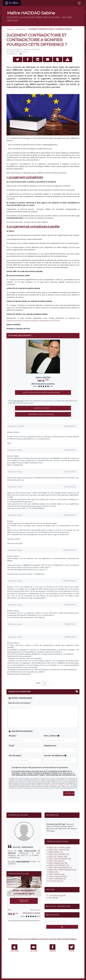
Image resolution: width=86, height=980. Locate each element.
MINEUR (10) (53, 872)
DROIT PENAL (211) (56, 852)
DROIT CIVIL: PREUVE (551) (59, 850)
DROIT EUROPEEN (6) (57, 879)
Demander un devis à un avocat (50, 414)
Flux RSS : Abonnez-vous (59, 906)
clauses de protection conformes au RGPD (57, 785)
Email (11, 746)
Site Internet (53, 898)
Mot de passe (15, 756)
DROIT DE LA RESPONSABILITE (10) (62, 870)
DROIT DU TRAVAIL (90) (58, 856)
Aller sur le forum (52, 408)
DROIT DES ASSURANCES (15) (60, 868)
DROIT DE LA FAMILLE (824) (59, 848)
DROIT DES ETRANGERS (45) (60, 859)
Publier (70, 793)
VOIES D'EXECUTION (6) (58, 877)
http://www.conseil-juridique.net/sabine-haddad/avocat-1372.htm (33, 321)
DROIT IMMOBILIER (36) (58, 863)
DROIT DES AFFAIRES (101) (59, 854)
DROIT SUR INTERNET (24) (59, 865)
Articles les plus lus (56, 881)
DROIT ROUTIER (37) (56, 861)
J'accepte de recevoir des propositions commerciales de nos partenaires (40, 768)
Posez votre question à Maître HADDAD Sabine (47, 393)
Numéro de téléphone (55, 756)
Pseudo (12, 736)
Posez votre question (24, 901)
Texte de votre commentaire (19, 703)
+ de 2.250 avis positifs (57, 896)
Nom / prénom (52, 736)
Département (50, 746)
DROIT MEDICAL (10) (56, 874)
